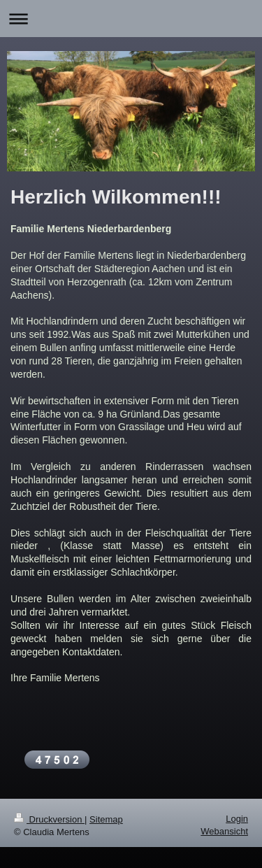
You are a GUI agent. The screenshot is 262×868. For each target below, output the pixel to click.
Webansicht (224, 831)
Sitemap (106, 819)
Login (237, 819)
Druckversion (49, 819)
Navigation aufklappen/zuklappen (131, 19)
